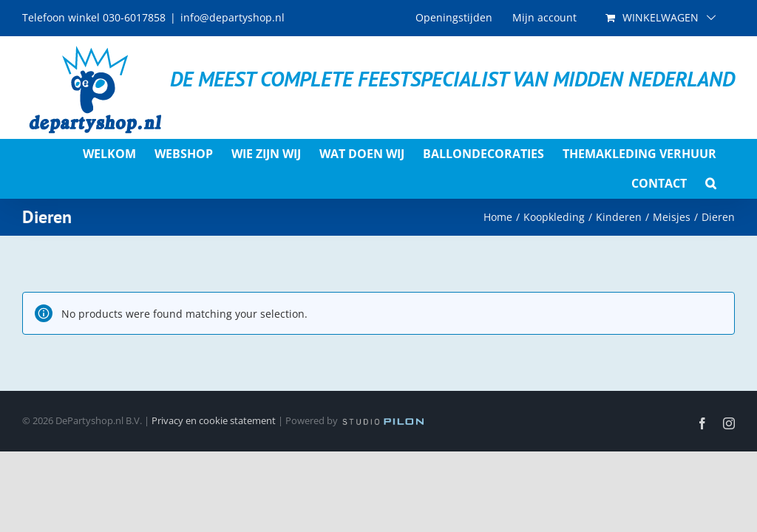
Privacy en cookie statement (214, 420)
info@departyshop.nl (232, 17)
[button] (711, 183)
